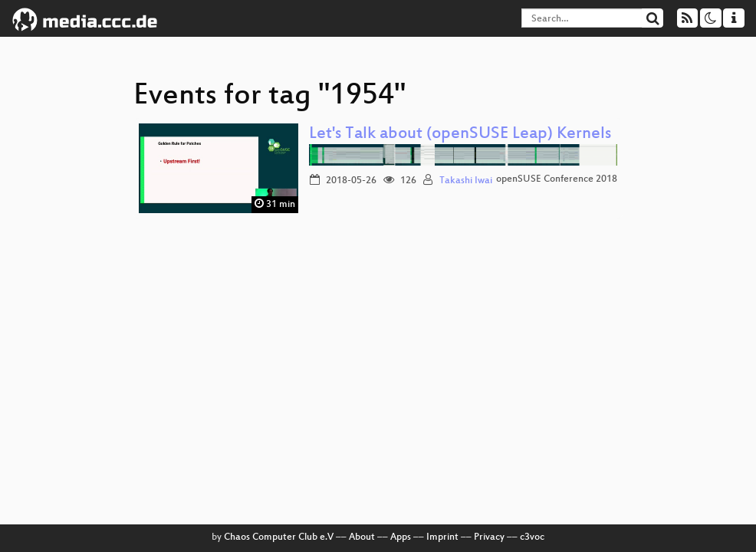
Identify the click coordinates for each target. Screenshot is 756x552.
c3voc (532, 537)
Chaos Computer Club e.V (279, 537)
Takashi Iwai (466, 181)
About (362, 537)
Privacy (489, 537)
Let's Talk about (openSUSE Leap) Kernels (460, 135)
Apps (401, 537)
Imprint (442, 537)
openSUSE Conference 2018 (557, 179)
